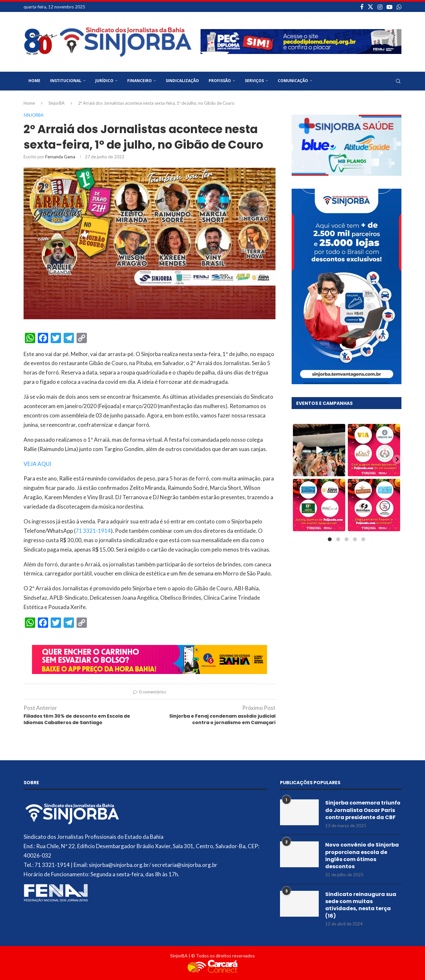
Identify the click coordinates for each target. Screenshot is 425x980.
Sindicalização (182, 81)
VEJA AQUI (37, 464)
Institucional (66, 81)
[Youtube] (389, 7)
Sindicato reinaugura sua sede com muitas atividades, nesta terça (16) (361, 905)
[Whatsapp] (399, 7)
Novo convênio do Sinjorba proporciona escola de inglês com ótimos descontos (362, 856)
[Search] (398, 81)
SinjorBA (57, 103)
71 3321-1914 (93, 531)
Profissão (220, 81)
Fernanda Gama (60, 157)
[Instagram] (380, 7)
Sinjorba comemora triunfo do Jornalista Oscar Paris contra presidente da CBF (363, 810)
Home (34, 81)
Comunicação (293, 81)
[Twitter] (370, 7)
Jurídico (104, 81)
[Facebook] (362, 7)
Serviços (254, 81)
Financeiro (140, 81)
